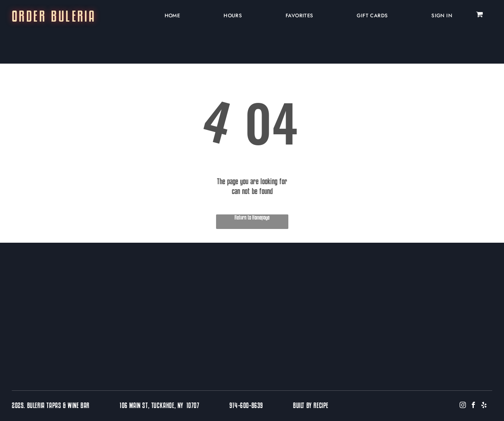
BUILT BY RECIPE (311, 406)
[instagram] (463, 406)
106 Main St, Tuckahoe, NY (151, 406)
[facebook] (473, 406)
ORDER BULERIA (54, 18)
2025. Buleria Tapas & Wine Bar (51, 406)
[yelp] (484, 406)
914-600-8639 (246, 406)
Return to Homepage (252, 218)
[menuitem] (170, 15)
